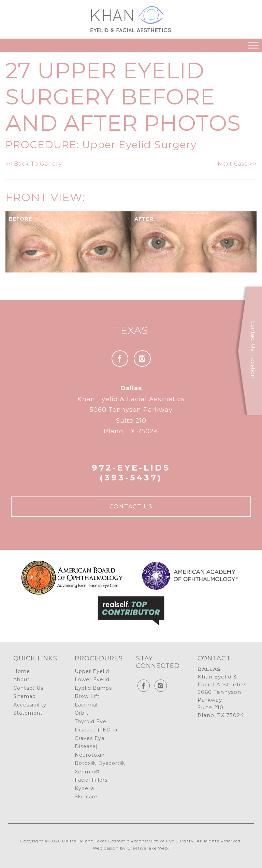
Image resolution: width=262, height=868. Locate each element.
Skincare (86, 797)
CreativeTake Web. (148, 848)
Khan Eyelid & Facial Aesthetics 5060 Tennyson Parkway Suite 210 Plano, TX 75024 (131, 410)
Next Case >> (237, 164)
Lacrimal (86, 705)
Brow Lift (87, 696)
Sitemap (25, 696)
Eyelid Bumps (93, 688)
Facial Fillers (91, 780)
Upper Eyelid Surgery (139, 145)
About (21, 680)
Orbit (82, 713)
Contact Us (131, 507)
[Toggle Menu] (253, 45)
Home (22, 671)
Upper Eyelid (92, 671)
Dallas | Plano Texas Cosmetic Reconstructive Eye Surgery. (129, 841)
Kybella (84, 788)
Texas (131, 330)
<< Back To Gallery (34, 164)
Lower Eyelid (92, 680)
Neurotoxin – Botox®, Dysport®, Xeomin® (100, 763)
